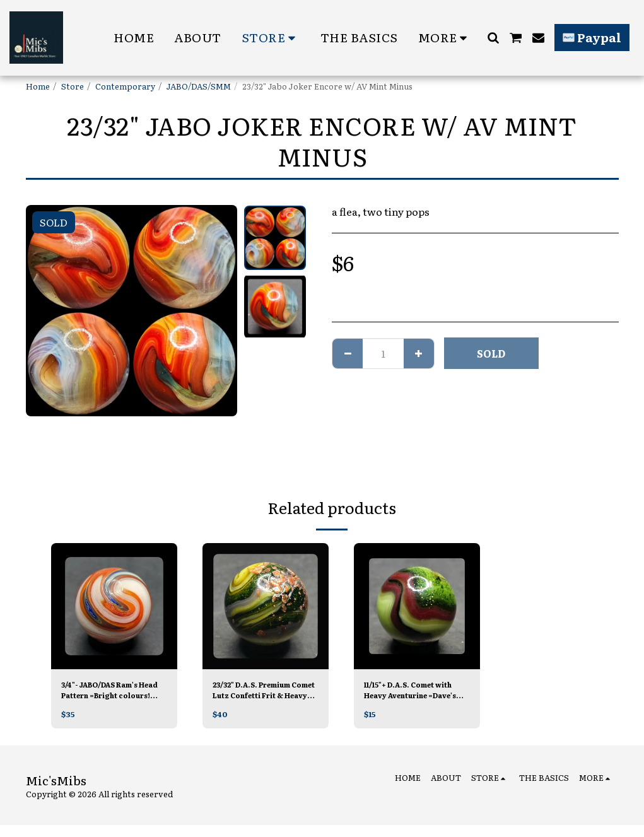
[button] (493, 38)
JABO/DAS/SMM (199, 86)
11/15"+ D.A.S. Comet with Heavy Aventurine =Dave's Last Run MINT (414, 691)
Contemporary (125, 86)
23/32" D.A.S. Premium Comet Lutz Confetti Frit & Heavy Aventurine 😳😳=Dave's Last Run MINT (264, 691)
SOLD (491, 353)
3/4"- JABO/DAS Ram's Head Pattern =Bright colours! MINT (109, 691)
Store (73, 86)
